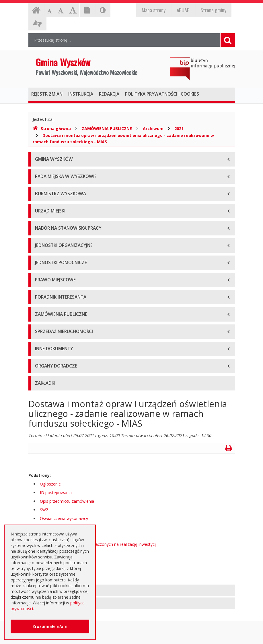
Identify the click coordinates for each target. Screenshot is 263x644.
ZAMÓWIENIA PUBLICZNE (107, 128)
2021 (179, 128)
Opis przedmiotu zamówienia (67, 501)
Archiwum (153, 128)
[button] (132, 590)
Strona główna (52, 128)
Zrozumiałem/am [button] (50, 626)
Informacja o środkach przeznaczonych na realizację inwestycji (98, 544)
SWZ (44, 510)
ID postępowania (56, 493)
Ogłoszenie (50, 484)
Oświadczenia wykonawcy (64, 518)
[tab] (132, 590)
